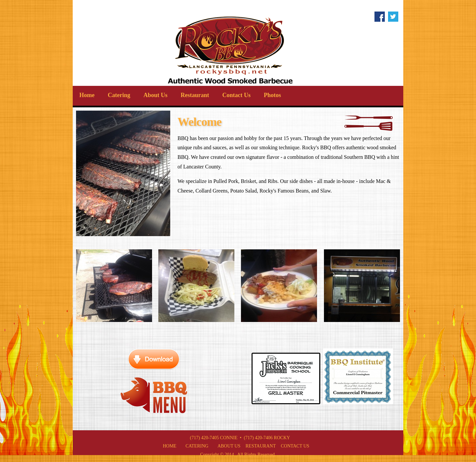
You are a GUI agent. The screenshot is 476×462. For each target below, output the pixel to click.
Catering (119, 95)
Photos (272, 95)
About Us (156, 95)
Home (87, 95)
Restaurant (195, 95)
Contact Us (237, 95)
